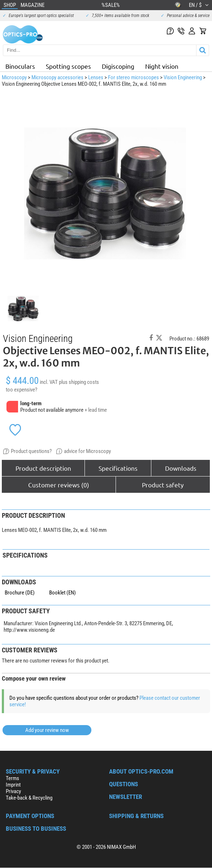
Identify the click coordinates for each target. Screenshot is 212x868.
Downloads (181, 468)
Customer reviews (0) (59, 485)
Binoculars (20, 66)
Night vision (162, 66)
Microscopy (14, 77)
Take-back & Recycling (29, 798)
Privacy (13, 791)
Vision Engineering (183, 77)
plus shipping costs (79, 382)
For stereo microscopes (133, 77)
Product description (43, 468)
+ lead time (96, 410)
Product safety (163, 485)
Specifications (118, 468)
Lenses (96, 77)
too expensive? (21, 390)
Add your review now (47, 730)
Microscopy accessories (57, 77)
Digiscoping (118, 66)
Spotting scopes (68, 66)
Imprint (13, 785)
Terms (12, 778)
